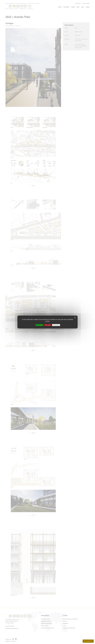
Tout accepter (39, 325)
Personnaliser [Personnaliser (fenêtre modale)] (56, 325)
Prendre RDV (88, 641)
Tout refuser (48, 325)
